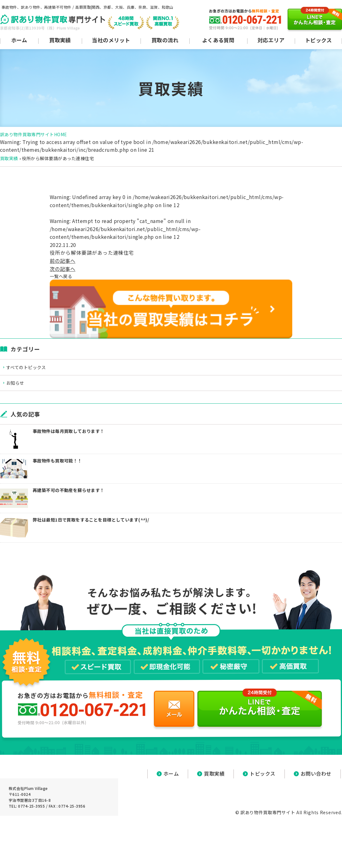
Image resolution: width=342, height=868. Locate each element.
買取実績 (9, 158)
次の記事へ (62, 269)
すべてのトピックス (33, 369)
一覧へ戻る (62, 276)
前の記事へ (62, 261)
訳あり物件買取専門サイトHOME (34, 134)
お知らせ (21, 386)
